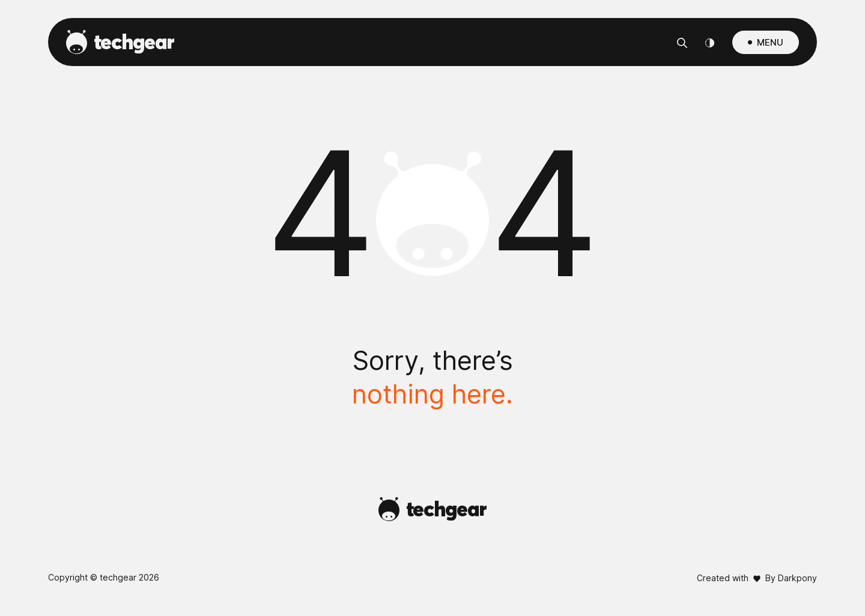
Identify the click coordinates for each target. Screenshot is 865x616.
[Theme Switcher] (710, 42)
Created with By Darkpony (757, 578)
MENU (770, 42)
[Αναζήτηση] (682, 42)
